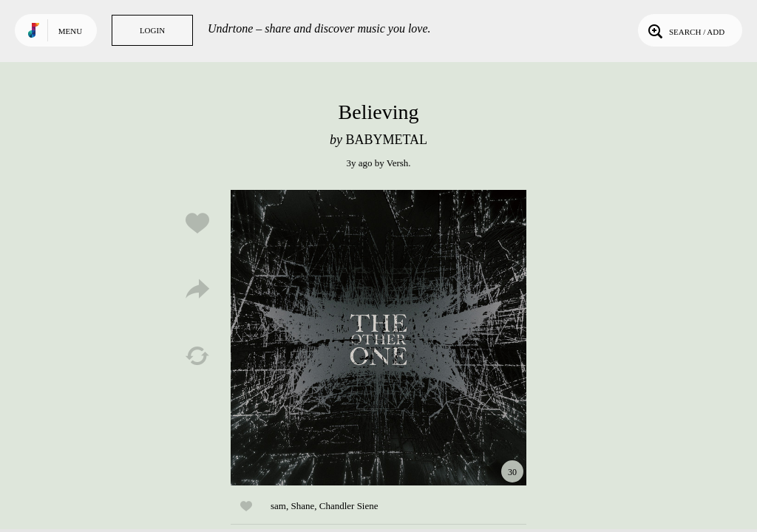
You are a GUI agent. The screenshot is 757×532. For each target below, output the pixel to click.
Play (378, 338)
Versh (398, 163)
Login (152, 30)
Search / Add (685, 30)
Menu (70, 31)
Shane (302, 506)
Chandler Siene (349, 506)
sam (278, 506)
